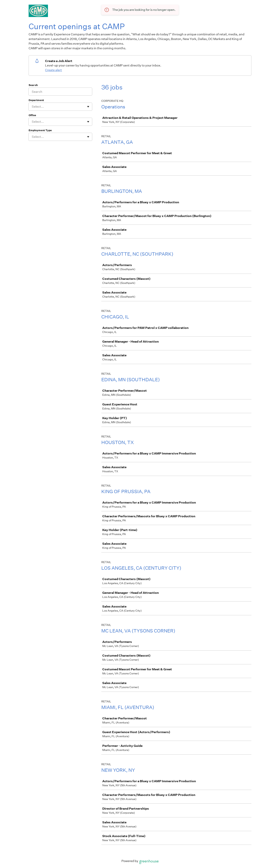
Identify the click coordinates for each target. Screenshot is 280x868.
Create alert (53, 70)
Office (32, 115)
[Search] (60, 92)
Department (36, 100)
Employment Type (40, 130)
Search (33, 85)
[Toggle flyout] (88, 107)
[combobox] (32, 107)
